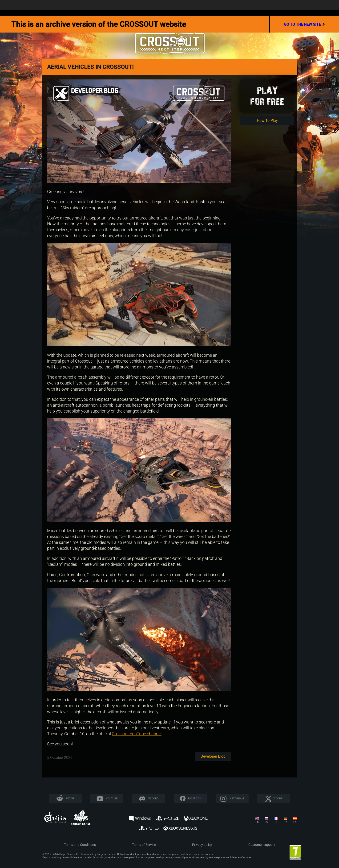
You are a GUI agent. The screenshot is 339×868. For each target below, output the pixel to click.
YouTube (112, 799)
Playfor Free (267, 96)
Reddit (70, 799)
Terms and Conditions (80, 845)
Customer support (262, 845)
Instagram (236, 799)
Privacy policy (202, 845)
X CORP (278, 799)
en (257, 822)
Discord (153, 799)
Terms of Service (144, 845)
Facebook (195, 799)
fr (276, 822)
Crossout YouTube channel (137, 734)
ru (266, 822)
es (295, 822)
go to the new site (304, 24)
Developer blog (213, 756)
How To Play (267, 121)
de (285, 822)
